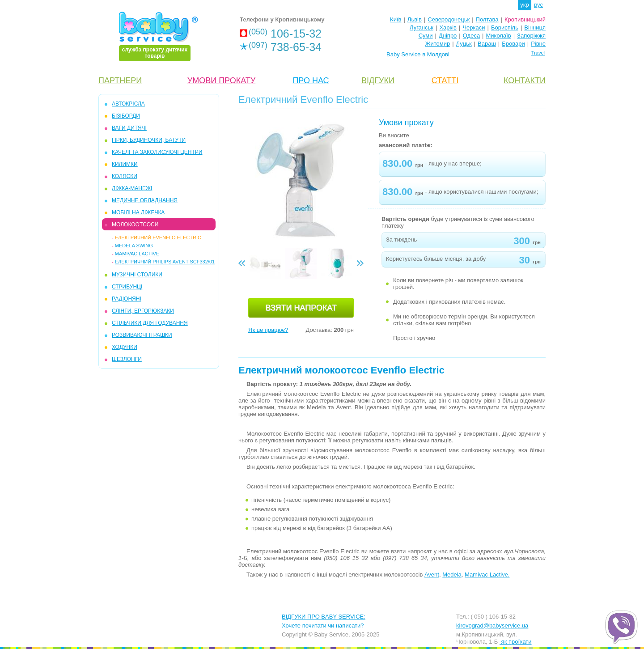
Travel (538, 53)
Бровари (513, 44)
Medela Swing (134, 246)
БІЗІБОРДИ (126, 116)
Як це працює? (268, 330)
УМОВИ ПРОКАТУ (221, 81)
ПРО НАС (311, 81)
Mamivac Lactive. (487, 575)
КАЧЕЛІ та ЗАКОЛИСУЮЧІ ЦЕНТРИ (157, 152)
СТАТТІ (445, 81)
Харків (448, 28)
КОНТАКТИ (525, 81)
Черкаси (474, 28)
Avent (432, 575)
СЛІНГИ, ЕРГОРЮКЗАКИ (143, 311)
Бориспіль (505, 28)
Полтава (487, 19)
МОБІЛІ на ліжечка (138, 212)
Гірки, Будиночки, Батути (149, 140)
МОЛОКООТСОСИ (135, 225)
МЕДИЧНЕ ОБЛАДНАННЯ (145, 200)
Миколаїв (499, 36)
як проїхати (516, 642)
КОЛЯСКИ (125, 176)
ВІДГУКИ (378, 81)
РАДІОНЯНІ (127, 299)
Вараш (487, 44)
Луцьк (464, 44)
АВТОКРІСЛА (128, 104)
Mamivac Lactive (137, 254)
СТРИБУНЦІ (127, 287)
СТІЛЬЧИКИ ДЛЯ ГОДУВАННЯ (150, 323)
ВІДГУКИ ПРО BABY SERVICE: (324, 617)
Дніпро (448, 36)
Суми (426, 36)
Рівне (538, 44)
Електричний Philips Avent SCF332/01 (165, 262)
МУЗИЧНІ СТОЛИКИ (137, 275)
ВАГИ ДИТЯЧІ (129, 128)
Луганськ (422, 28)
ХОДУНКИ (125, 347)
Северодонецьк (449, 19)
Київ (396, 19)
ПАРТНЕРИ (120, 81)
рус (538, 5)
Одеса (471, 36)
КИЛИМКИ (125, 164)
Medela (452, 575)
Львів (415, 19)
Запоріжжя (531, 36)
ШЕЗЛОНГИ (127, 359)
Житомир (437, 44)
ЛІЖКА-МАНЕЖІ (132, 188)
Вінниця (535, 28)
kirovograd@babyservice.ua (492, 626)
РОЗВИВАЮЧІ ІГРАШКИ (142, 335)
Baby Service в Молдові (418, 54)
